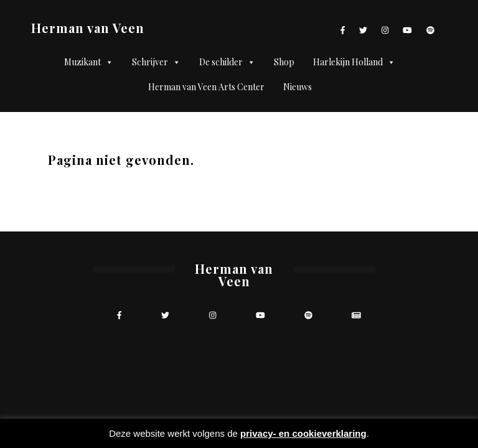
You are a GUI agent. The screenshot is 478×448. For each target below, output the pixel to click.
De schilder (227, 62)
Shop (284, 62)
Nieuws (298, 87)
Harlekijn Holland (354, 62)
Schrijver (156, 62)
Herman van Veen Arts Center (206, 87)
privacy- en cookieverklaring (303, 433)
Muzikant (89, 62)
